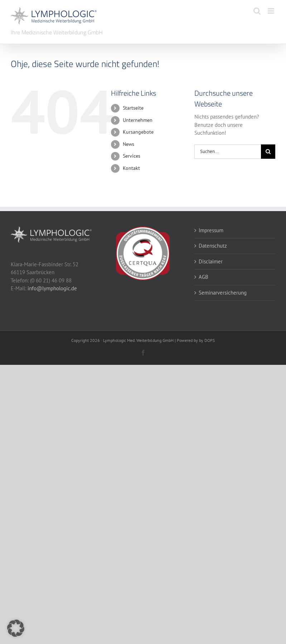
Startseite (133, 108)
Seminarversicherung (223, 293)
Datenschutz (213, 246)
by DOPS (207, 340)
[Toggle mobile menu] (272, 11)
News (129, 144)
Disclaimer (211, 261)
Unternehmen (138, 120)
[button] (16, 628)
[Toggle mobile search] (257, 11)
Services (132, 156)
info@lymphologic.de (52, 288)
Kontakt (131, 168)
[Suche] (268, 152)
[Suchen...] (228, 152)
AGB (203, 277)
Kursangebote (138, 132)
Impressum (211, 230)
